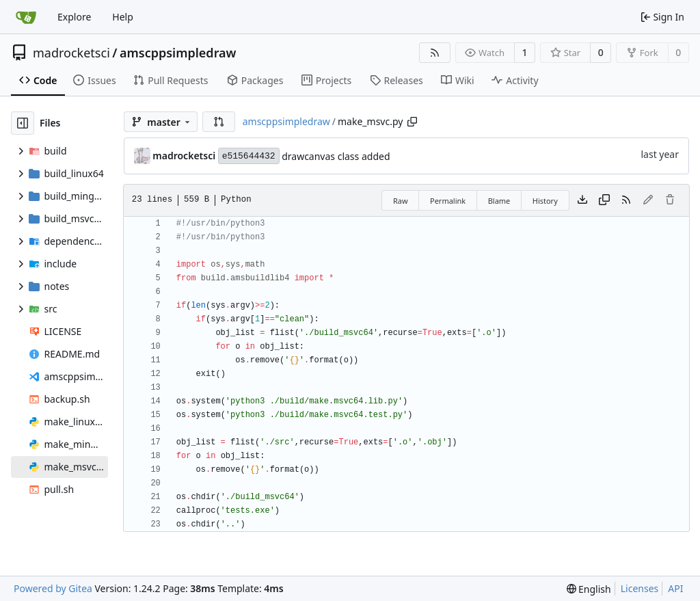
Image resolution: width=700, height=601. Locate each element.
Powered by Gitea (53, 588)
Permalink (448, 201)
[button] (219, 122)
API (675, 588)
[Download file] (582, 200)
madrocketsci (71, 53)
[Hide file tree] (23, 123)
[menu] (589, 589)
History (545, 201)
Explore (74, 17)
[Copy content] (604, 200)
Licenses (640, 588)
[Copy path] (412, 122)
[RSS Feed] (435, 53)
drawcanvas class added (336, 156)
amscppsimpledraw (178, 53)
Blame (499, 201)
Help (123, 17)
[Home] (26, 17)
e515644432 (249, 156)
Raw (401, 201)
